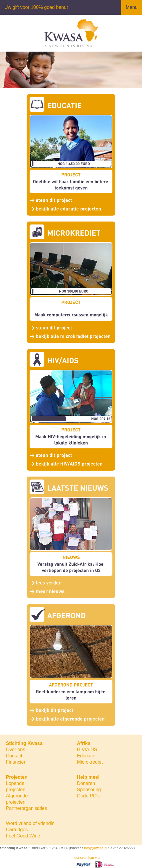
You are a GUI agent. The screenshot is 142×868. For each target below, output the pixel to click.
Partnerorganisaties (26, 808)
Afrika (84, 743)
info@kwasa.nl (96, 848)
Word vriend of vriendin (30, 823)
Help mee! (88, 777)
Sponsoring (89, 790)
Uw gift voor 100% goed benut (36, 7)
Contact (14, 756)
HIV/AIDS (87, 750)
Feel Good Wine (23, 836)
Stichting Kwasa (24, 743)
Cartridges (17, 830)
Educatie (86, 756)
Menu (132, 7)
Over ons (16, 750)
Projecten (17, 777)
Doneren (86, 783)
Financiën (16, 762)
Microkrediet (90, 762)
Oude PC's (88, 796)
